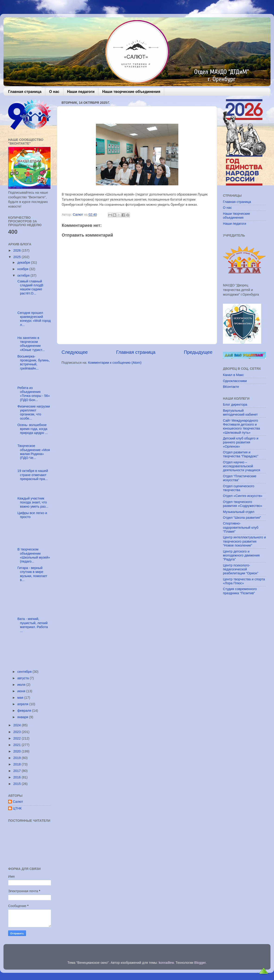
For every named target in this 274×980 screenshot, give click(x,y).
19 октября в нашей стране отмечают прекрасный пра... (32, 475)
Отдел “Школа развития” (242, 518)
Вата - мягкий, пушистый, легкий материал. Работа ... (32, 625)
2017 (17, 771)
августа (24, 678)
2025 (17, 257)
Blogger (200, 963)
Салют (18, 802)
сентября (25, 672)
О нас (54, 92)
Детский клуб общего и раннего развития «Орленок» (241, 442)
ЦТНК (17, 808)
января (23, 717)
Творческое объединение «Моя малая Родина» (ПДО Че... (33, 452)
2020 (17, 751)
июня (22, 691)
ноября (23, 269)
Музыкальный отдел (239, 512)
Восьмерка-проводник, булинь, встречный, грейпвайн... (33, 362)
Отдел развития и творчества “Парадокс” (241, 454)
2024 (17, 725)
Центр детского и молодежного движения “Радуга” (241, 555)
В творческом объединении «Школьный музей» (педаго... (33, 555)
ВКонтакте (231, 387)
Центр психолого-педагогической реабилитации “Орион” (241, 569)
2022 (17, 738)
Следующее (75, 352)
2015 (17, 784)
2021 (17, 745)
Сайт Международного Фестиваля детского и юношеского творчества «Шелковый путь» (241, 427)
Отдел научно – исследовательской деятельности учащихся (241, 466)
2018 (17, 764)
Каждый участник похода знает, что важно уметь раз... (32, 502)
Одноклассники (235, 381)
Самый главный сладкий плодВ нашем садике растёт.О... (30, 287)
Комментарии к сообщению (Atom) (115, 363)
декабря (24, 262)
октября (24, 275)
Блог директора (235, 405)
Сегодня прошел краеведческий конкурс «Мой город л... (34, 319)
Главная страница (25, 92)
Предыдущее (198, 352)
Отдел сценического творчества (239, 488)
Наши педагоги (81, 92)
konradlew (166, 963)
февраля (25, 711)
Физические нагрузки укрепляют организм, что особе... (33, 412)
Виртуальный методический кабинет (240, 413)
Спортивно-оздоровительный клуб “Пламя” (241, 527)
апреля (23, 704)
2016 (17, 777)
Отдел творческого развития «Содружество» (243, 504)
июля (22, 685)
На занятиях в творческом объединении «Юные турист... (31, 344)
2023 (17, 732)
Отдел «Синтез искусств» (243, 496)
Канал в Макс (233, 375)
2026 (17, 250)
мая (21, 698)
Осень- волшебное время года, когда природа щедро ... (32, 429)
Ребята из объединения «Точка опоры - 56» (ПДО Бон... (33, 394)
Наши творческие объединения (131, 92)
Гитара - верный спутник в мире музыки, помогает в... (32, 574)
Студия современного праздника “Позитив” (240, 591)
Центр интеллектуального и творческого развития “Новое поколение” (244, 541)
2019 (17, 758)
